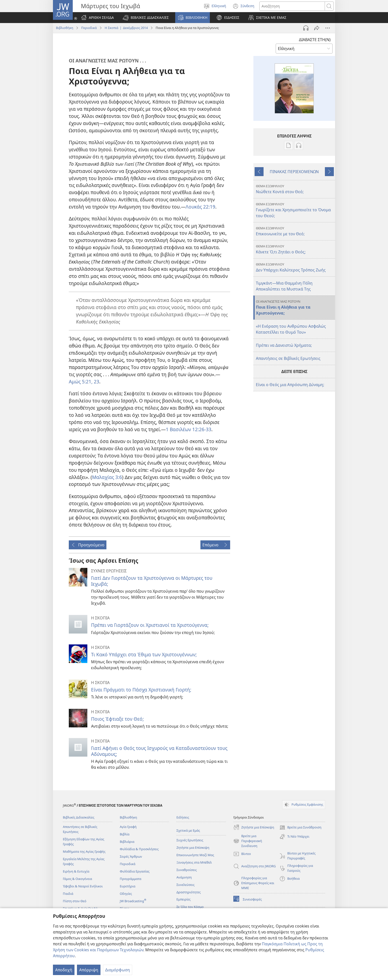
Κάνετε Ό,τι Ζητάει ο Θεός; (295, 249)
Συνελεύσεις (185, 885)
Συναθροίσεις (187, 870)
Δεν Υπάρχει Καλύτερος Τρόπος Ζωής (295, 267)
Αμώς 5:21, (81, 382)
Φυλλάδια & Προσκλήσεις (139, 849)
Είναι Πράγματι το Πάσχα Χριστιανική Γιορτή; (141, 690)
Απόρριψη (89, 970)
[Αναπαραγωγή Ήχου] (306, 28)
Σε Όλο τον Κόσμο (190, 907)
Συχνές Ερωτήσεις (190, 840)
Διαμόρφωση (118, 970)
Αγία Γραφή (128, 827)
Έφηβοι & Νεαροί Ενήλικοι (83, 886)
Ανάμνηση (184, 877)
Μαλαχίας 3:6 (107, 477)
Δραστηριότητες (189, 892)
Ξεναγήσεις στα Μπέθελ (194, 862)
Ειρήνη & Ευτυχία (76, 871)
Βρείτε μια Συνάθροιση (300, 827)
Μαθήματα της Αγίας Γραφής (84, 851)
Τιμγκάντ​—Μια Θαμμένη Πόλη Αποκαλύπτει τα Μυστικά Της (284, 286)
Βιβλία (125, 834)
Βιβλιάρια (127, 842)
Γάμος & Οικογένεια (77, 879)
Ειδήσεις (183, 817)
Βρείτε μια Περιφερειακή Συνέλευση (248, 841)
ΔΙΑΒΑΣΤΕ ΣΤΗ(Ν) (315, 40)
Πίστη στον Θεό (75, 901)
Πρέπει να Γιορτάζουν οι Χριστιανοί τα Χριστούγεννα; (150, 625)
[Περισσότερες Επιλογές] (328, 28)
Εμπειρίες (183, 899)
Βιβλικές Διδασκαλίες (79, 817)
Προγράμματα (131, 879)
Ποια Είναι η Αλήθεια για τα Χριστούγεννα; (295, 307)
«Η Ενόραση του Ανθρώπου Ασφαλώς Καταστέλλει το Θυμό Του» (291, 329)
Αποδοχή (64, 970)
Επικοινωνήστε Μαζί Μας (195, 855)
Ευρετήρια (128, 886)
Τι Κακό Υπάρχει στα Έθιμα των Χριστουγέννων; (144, 654)
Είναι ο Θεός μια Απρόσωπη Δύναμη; (290, 385)
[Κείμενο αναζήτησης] (292, 6)
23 (96, 382)
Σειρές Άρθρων (131, 856)
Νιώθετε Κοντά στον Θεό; (295, 189)
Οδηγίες (126, 894)
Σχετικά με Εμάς (188, 830)
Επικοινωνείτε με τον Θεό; (295, 231)
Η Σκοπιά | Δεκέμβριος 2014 (126, 28)
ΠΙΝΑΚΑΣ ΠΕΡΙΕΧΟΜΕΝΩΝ (294, 172)
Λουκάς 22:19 (200, 207)
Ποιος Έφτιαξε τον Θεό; (117, 719)
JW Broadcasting (133, 901)
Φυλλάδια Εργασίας (135, 871)
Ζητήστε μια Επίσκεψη (193, 848)
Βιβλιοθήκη (65, 28)
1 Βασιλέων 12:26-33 (189, 429)
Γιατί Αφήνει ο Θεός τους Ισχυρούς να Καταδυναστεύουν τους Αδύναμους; (159, 751)
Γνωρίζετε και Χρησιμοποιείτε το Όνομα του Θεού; (295, 210)
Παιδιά (68, 894)
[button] (146, 18)
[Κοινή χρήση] (317, 28)
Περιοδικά (89, 28)
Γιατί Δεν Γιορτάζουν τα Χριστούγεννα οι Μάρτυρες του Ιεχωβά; (152, 581)
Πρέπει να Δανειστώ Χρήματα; (284, 345)
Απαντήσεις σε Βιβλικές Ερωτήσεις (288, 358)
